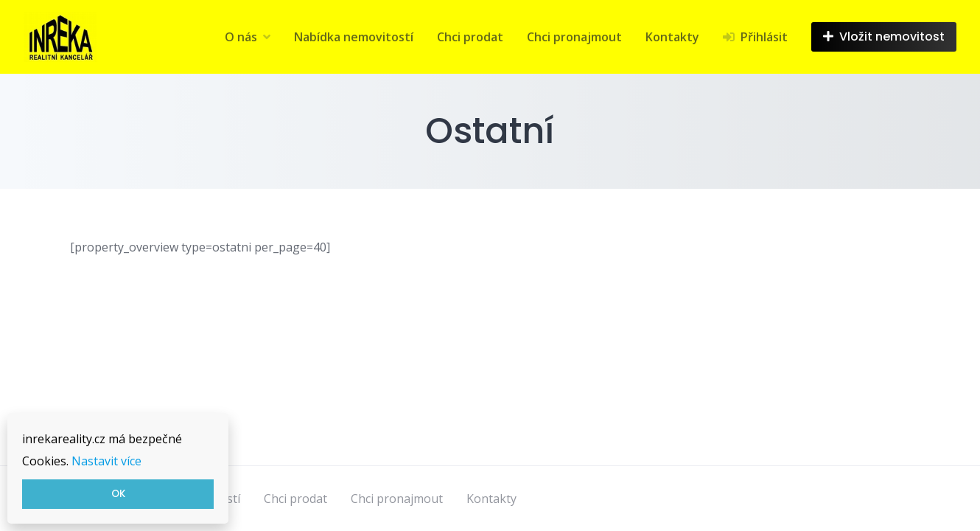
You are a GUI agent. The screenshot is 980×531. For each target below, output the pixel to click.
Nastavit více (106, 461)
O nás (241, 37)
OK (118, 494)
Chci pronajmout (574, 37)
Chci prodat (470, 37)
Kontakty (672, 37)
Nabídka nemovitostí (354, 37)
